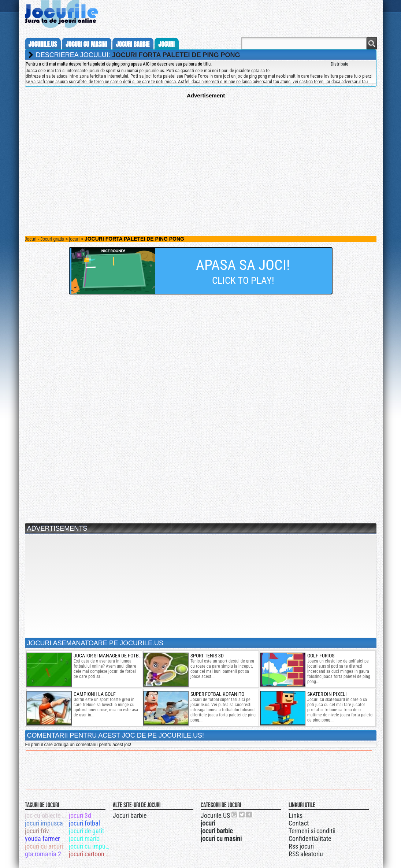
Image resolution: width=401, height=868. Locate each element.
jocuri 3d (80, 815)
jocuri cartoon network (90, 854)
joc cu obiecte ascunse (46, 815)
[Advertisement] (201, 150)
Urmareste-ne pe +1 (235, 815)
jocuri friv (37, 831)
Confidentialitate (310, 839)
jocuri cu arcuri (44, 846)
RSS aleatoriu (306, 854)
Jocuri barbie (130, 815)
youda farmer (42, 839)
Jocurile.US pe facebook (249, 815)
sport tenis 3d (207, 656)
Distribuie (339, 64)
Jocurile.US (215, 815)
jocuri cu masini (86, 44)
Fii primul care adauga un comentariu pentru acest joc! (78, 745)
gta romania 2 (43, 854)
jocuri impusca (44, 823)
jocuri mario (84, 839)
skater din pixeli (327, 694)
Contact (299, 823)
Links (296, 815)
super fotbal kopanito (217, 694)
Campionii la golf (95, 694)
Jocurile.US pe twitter (242, 815)
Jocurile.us (43, 44)
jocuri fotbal (84, 823)
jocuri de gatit (86, 831)
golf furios (321, 656)
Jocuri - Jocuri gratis (44, 239)
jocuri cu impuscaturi (90, 846)
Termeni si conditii (312, 831)
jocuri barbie (133, 44)
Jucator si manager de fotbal (109, 656)
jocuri (166, 44)
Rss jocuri (301, 846)
